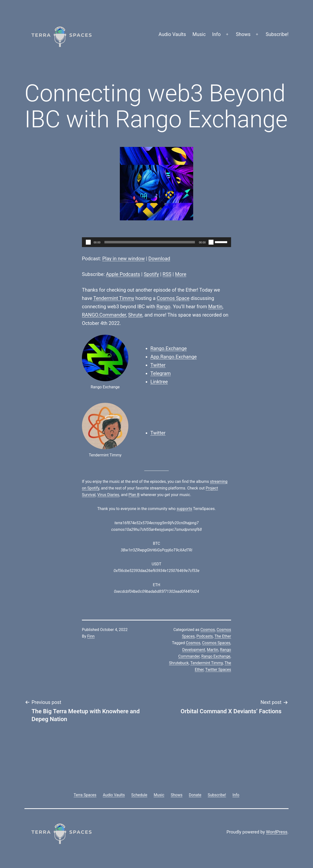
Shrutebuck (179, 663)
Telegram (161, 373)
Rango (163, 307)
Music (199, 34)
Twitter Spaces (218, 670)
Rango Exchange (216, 656)
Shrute (135, 315)
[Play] (88, 242)
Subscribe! (277, 34)
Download (159, 259)
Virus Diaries (108, 495)
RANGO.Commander (104, 315)
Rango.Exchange (169, 348)
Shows (243, 34)
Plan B (134, 495)
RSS (167, 274)
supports (184, 509)
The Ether (223, 636)
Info (217, 34)
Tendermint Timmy (114, 298)
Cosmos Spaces (216, 643)
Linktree (159, 382)
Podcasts (205, 636)
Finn (91, 636)
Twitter (158, 365)
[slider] (150, 242)
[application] (156, 242)
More (181, 274)
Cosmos (207, 630)
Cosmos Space (173, 298)
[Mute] (211, 242)
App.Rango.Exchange (173, 357)
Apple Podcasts (123, 274)
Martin (215, 307)
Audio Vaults (172, 34)
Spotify (151, 274)
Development (194, 650)
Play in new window (123, 259)
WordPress (277, 832)
